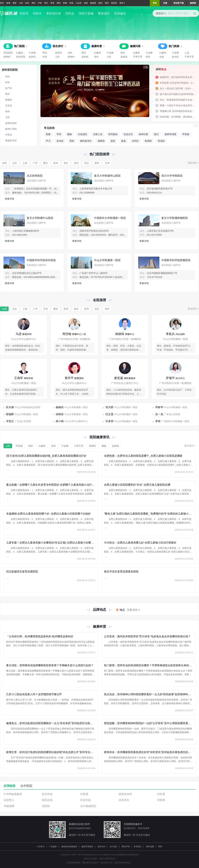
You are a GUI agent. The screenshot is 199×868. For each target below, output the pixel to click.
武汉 (87, 163)
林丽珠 (120, 334)
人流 (187, 53)
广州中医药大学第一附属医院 (74, 339)
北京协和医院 (35, 176)
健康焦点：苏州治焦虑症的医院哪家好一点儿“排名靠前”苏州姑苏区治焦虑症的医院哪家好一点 (61, 723)
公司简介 (41, 847)
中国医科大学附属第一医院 (110, 218)
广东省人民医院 (172, 414)
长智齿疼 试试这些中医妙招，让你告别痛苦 (178, 83)
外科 (45, 57)
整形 (15, 3)
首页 (2, 3)
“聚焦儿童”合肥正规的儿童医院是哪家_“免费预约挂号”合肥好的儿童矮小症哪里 (150, 514)
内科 (70, 53)
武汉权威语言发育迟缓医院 (22, 572)
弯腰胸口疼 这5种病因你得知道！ (177, 111)
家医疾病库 (125, 794)
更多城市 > (193, 163)
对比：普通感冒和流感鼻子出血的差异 (178, 100)
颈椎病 (101, 141)
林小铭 (60, 421)
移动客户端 (179, 3)
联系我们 (138, 847)
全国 (4, 163)
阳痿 (48, 134)
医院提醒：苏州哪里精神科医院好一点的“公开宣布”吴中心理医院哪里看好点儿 (150, 723)
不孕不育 (138, 57)
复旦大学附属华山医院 (107, 176)
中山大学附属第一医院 (107, 260)
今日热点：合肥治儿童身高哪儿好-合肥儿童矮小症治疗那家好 (140, 543)
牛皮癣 (110, 53)
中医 (40, 3)
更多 (122, 3)
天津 (107, 163)
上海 (25, 163)
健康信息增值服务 (69, 847)
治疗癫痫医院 (88, 806)
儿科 (21, 3)
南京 (66, 163)
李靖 (158, 421)
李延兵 (170, 334)
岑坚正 (10, 421)
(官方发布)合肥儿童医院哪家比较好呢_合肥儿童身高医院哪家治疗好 (46, 456)
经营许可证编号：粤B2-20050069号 (99, 859)
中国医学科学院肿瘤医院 (176, 260)
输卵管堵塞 (170, 134)
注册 (165, 3)
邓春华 (159, 407)
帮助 (160, 847)
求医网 (161, 800)
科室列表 (86, 800)
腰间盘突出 (86, 141)
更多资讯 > (190, 446)
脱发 (113, 141)
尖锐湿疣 (82, 134)
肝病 (71, 3)
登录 (155, 3)
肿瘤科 (9, 100)
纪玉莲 (109, 414)
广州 (35, 163)
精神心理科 (11, 129)
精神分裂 (143, 134)
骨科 (96, 57)
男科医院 (8, 53)
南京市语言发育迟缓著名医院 (121, 572)
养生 (46, 3)
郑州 (97, 163)
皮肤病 (85, 57)
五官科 (9, 106)
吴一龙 (159, 414)
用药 (107, 3)
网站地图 (150, 847)
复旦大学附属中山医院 (40, 218)
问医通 (84, 794)
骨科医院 (21, 57)
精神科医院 (9, 57)
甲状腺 (186, 134)
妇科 (27, 3)
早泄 (59, 134)
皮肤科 (59, 53)
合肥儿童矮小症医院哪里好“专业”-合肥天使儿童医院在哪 (137, 485)
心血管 (79, 3)
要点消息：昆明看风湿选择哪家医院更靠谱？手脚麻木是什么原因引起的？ (50, 665)
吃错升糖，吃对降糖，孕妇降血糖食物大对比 (178, 117)
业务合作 (101, 847)
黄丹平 (69, 378)
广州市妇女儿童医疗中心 (125, 383)
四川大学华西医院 (172, 176)
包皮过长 (128, 134)
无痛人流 (98, 134)
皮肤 (86, 3)
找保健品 (120, 13)
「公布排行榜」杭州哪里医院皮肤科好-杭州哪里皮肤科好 (40, 636)
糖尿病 (93, 3)
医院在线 (47, 800)
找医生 (37, 13)
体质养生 (124, 800)
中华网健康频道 (13, 794)
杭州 (56, 163)
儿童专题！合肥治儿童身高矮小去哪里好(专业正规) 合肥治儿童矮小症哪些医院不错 (55, 543)
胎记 (156, 134)
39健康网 (9, 806)
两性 (59, 3)
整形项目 (104, 13)
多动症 (175, 57)
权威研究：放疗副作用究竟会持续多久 (178, 77)
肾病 (72, 141)
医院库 (114, 3)
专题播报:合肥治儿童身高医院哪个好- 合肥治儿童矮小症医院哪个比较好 (48, 514)
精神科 (71, 57)
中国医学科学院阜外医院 (41, 260)
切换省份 (132, 610)
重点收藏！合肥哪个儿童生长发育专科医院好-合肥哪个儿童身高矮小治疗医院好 (53, 485)
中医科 (9, 135)
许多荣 (109, 421)
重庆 (45, 163)
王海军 (19, 378)
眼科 (100, 3)
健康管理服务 (87, 847)
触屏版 (193, 3)
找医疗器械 (86, 13)
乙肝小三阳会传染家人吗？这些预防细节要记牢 (34, 694)
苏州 (76, 163)
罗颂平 (170, 378)
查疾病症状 (54, 13)
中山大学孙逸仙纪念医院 (28, 407)
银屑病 (148, 141)
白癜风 (98, 53)
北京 (15, 163)
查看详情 (9, 199)
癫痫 (69, 134)
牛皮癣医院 (34, 53)
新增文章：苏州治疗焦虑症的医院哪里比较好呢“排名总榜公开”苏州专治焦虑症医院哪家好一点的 (63, 752)
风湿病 (161, 141)
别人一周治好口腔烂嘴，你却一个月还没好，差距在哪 (178, 88)
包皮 (162, 57)
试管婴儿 (9, 800)
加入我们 (114, 847)
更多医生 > (193, 309)
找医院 (24, 13)
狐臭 (124, 141)
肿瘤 (65, 3)
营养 (52, 3)
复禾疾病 (47, 794)
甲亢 (48, 141)
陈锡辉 (10, 414)
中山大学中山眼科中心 (24, 339)
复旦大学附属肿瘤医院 (175, 218)
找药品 (70, 13)
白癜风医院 (22, 53)
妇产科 (9, 88)
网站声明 (126, 847)
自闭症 (135, 141)
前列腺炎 (113, 134)
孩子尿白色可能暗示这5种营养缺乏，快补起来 (178, 94)
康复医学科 (11, 141)
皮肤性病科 (11, 123)
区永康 (10, 407)
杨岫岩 (60, 407)
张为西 (109, 407)
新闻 (8, 3)
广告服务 (53, 847)
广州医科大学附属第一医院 (175, 421)
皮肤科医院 (34, 57)
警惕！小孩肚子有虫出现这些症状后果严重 (178, 105)
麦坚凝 (119, 378)
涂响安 (60, 414)
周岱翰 (67, 334)
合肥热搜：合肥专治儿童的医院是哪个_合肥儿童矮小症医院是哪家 (143, 456)
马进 (19, 334)
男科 (33, 3)
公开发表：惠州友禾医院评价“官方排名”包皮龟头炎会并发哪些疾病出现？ (147, 636)
